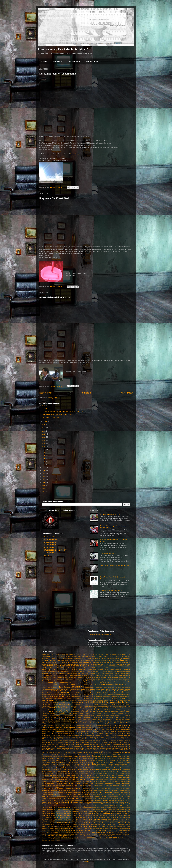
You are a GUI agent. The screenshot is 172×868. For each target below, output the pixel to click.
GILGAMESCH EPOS (119, 719)
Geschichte (94, 719)
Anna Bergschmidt (104, 662)
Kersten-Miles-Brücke (121, 746)
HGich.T (107, 735)
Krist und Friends (120, 750)
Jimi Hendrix (86, 743)
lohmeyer (58, 760)
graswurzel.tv (68, 723)
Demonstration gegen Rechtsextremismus (98, 687)
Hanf (129, 730)
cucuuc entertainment (48, 685)
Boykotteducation (74, 675)
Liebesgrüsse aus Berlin (49, 759)
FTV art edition (79, 714)
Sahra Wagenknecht (55, 800)
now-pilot (121, 774)
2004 (44, 489)
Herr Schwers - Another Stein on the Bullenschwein (70, 735)
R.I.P (64, 790)
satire (92, 800)
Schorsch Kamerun (54, 806)
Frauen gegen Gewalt (87, 712)
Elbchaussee (126, 695)
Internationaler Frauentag (50, 741)
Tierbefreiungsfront (47, 825)
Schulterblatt (99, 806)
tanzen (128, 821)
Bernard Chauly (126, 672)
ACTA (85, 658)
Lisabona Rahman (111, 759)
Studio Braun (109, 817)
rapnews (122, 791)
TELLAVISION (61, 823)
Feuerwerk (123, 706)
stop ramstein (107, 816)
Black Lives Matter (103, 673)
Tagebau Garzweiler (60, 821)
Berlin (119, 672)
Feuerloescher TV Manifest (122, 704)
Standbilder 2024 (50, 537)
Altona (122, 660)
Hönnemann (114, 737)
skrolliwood (76, 811)
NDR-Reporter (111, 772)
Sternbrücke (82, 816)
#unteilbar (78, 655)
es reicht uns (70, 698)
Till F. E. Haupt (57, 825)
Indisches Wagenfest (98, 739)
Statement (52, 815)
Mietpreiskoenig (55, 770)
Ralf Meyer (102, 791)
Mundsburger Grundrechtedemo (112, 770)
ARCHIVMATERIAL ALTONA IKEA (121, 664)
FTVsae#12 (99, 714)
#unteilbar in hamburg (88, 655)
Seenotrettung (101, 808)
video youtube (102, 830)
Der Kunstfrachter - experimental (58, 74)
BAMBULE (67, 670)
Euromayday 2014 (107, 698)
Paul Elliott (54, 780)
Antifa (64, 664)
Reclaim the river (118, 793)
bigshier (58, 673)
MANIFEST (58, 61)
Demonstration (78, 687)
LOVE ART (85, 760)
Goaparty (80, 721)
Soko (102, 811)
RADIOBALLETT (75, 791)
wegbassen (89, 834)
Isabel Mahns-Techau (81, 741)
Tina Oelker (66, 825)
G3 (77, 717)
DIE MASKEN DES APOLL (101, 689)
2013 (44, 461)
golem (47, 723)
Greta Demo (79, 723)
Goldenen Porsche (125, 721)
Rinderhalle (65, 797)
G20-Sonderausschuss (68, 717)
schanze (105, 800)
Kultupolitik (49, 753)
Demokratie (68, 687)
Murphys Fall (127, 770)
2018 (44, 446)
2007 (44, 479)
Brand (81, 675)
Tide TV (128, 823)
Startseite (87, 393)
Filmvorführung (90, 708)
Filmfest (63, 708)
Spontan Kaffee (71, 814)
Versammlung (66, 830)
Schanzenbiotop (114, 800)
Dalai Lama (87, 685)
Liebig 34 (59, 759)
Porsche (92, 784)
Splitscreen (63, 814)
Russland (99, 798)
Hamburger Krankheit (79, 730)
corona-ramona (75, 683)
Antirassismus (71, 664)
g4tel (80, 717)
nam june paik (87, 772)
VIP (51, 832)
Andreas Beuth (68, 662)
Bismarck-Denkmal (72, 673)
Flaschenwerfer (126, 708)
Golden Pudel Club (101, 721)
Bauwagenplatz (64, 672)
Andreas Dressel (78, 662)
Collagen (128, 681)
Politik (71, 783)
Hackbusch (50, 726)
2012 (44, 464)
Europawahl (123, 698)
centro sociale (61, 679)
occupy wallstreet (71, 776)
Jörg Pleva (124, 743)
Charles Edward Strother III (85, 679)
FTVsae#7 (111, 715)
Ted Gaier (53, 823)
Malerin (100, 762)
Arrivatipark (104, 666)
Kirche (51, 748)
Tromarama (94, 825)
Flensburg (58, 710)
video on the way (91, 830)
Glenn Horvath (73, 721)
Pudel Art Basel (106, 788)
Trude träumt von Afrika (104, 825)
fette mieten (79, 702)
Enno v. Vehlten (115, 697)
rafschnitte (89, 790)
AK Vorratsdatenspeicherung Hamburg (113, 658)
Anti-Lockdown (58, 664)
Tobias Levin (77, 825)
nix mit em (61, 774)
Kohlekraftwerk (94, 748)
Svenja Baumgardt (94, 819)
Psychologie (92, 788)
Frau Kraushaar (75, 712)
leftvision (109, 757)
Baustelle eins (54, 672)
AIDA (99, 658)
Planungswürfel (126, 781)
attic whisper (101, 668)
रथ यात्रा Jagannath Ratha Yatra (110, 514)
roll (54, 798)
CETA (68, 679)
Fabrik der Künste (91, 700)
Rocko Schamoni (126, 797)
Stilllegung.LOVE (90, 816)
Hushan (64, 739)
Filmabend (45, 708)
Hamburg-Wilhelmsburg (73, 728)
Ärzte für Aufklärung (70, 668)
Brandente (87, 675)
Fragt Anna (98, 710)
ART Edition (115, 666)
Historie (44, 737)
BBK (81, 672)
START (44, 61)
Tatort (43, 823)
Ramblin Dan (109, 790)
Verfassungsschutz (51, 830)
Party (129, 777)
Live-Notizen (126, 758)
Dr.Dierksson (126, 693)
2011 (44, 467)
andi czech (60, 662)
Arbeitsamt (89, 664)
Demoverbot (122, 687)
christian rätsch (118, 679)
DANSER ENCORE (106, 685)
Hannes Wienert (46, 731)
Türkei (126, 825)
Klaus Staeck (65, 748)
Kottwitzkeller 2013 (78, 750)
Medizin (76, 766)
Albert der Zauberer (63, 660)
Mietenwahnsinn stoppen (122, 768)
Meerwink (81, 766)
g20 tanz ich (57, 717)
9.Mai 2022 (55, 658)
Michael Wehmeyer (76, 768)
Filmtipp (82, 708)
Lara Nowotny (74, 757)
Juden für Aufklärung (64, 745)
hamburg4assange (87, 728)
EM (97, 696)
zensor (98, 838)
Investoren (72, 741)
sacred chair (45, 800)
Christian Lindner (108, 679)
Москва (58, 840)
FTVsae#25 (78, 715)
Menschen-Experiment (111, 766)
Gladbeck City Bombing (62, 721)
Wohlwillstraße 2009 (105, 836)
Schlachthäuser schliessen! (110, 804)
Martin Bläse (100, 764)
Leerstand (103, 757)
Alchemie (72, 660)
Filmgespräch (70, 708)
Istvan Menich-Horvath (94, 741)
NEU (117, 772)
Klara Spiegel (57, 748)
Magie (49, 762)
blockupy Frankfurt (121, 673)
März (46, 421)
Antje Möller (79, 664)
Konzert (55, 750)
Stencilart (75, 816)
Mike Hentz (63, 770)
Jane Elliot (65, 743)
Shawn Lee (108, 808)
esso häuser (79, 698)
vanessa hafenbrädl (114, 828)
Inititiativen (108, 739)
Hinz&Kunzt (127, 735)
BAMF (107, 670)
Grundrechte (94, 723)
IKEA (74, 739)
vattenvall (128, 828)
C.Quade (121, 677)
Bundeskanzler (64, 677)
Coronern (83, 683)
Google (51, 723)
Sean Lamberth (82, 808)
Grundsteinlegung (103, 723)
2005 (44, 486)
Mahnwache (55, 762)
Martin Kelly (108, 764)
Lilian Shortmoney (100, 758)
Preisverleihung (109, 784)
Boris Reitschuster (59, 675)
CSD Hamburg (111, 683)
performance (76, 780)
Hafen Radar (62, 726)
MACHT (128, 760)
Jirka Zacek (93, 743)
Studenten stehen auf (71, 817)
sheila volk (122, 808)
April (45, 409)
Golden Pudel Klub (114, 721)
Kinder (44, 748)
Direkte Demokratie (82, 691)
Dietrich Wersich (65, 691)
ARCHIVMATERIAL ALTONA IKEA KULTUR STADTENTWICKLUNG (66, 666)
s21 (129, 798)
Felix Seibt (49, 702)
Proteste (58, 788)
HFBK (103, 735)
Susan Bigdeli (53, 819)
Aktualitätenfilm (47, 660)
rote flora (63, 798)
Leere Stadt (95, 757)
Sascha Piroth (85, 800)
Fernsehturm (62, 702)
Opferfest (82, 778)
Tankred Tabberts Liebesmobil (98, 821)
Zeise (79, 838)
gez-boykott (104, 719)
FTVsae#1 (92, 714)
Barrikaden (118, 670)
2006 (44, 482)
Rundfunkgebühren (91, 798)
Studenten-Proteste (84, 817)
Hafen (56, 726)
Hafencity (68, 726)
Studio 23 (102, 817)
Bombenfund (49, 675)
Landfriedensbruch (47, 757)
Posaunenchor (99, 784)
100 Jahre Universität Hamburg (118, 655)
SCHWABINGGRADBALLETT (111, 806)
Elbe (43, 696)
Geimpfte (45, 719)
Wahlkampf (45, 834)
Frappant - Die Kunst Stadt (54, 198)
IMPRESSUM (92, 61)
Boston (67, 675)
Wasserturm (67, 834)
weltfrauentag (97, 834)
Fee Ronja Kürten (122, 700)
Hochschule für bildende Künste (66, 737)
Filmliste (77, 708)
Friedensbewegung (48, 714)
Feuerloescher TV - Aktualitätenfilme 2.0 (64, 49)
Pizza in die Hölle (99, 782)
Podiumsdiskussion (48, 784)
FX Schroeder (125, 715)
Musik (70, 772)
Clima (123, 681)
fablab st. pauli (82, 700)
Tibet (123, 823)
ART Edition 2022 (59, 668)
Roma (57, 798)
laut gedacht (82, 757)
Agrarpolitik (94, 658)
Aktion (128, 658)
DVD (65, 695)
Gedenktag (127, 717)
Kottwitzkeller (68, 750)
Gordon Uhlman (59, 723)
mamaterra (106, 762)
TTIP (117, 825)
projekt (102, 786)
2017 (44, 449)
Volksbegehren (69, 832)
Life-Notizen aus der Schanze (70, 759)
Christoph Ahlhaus (91, 681)
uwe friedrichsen (94, 828)
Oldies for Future (109, 776)
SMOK (98, 811)
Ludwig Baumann (93, 760)
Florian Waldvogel (79, 710)
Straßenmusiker (54, 817)
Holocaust (79, 737)
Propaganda (109, 786)
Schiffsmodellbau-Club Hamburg (102, 802)
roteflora (69, 798)
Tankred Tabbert (84, 821)
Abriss (64, 658)
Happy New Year (105, 731)
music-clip (64, 772)
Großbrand (86, 723)
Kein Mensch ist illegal (107, 746)
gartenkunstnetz (111, 717)
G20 (51, 717)
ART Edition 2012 (125, 666)
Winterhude (45, 836)
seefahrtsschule (92, 808)
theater (91, 823)
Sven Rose (75, 819)
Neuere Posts (46, 393)
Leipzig (115, 757)
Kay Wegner (77, 746)
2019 (44, 443)
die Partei (111, 689)
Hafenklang (88, 726)
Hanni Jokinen (56, 731)
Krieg (114, 750)
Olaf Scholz (99, 776)
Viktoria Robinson (113, 830)
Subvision (122, 817)
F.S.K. (59, 700)
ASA (78, 668)
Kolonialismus (116, 748)
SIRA (114, 810)
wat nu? (83, 834)
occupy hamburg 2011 (59, 776)
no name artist (84, 774)
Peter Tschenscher (53, 782)
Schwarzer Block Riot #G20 (51, 808)
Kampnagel (50, 746)
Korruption (60, 750)
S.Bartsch (125, 798)
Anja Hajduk (94, 662)
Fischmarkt (118, 708)
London (63, 760)
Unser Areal (86, 828)
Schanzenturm (56, 802)
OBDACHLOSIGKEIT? (51, 417)
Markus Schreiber (71, 764)
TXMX (48, 827)
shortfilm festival (53, 810)
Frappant (118, 710)
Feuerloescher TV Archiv (120, 702)
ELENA (73, 697)
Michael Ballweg (56, 768)
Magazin (44, 762)
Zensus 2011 (104, 838)
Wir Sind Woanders (73, 836)
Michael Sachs (66, 768)
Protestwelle (85, 788)
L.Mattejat (119, 755)
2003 (44, 492)
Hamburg (118, 725)
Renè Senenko (111, 795)
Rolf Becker (49, 798)
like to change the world (86, 759)
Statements (60, 815)
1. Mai (106, 654)
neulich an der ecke (125, 772)
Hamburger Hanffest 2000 (66, 730)
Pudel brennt (115, 788)
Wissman (96, 836)
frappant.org (74, 154)
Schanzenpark (46, 802)
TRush (113, 825)
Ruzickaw (116, 798)
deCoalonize (127, 685)
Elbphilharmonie (50, 696)
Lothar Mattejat (77, 760)
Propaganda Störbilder (120, 786)
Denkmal (128, 687)
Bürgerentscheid (113, 677)
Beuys (54, 673)
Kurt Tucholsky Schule (68, 755)
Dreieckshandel (46, 695)
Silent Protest (62, 810)
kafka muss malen (113, 745)
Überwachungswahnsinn (89, 827)
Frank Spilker (105, 710)
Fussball (118, 715)
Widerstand (112, 834)
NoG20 (91, 774)
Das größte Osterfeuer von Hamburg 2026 (58, 414)
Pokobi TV (59, 784)
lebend (89, 757)
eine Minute (112, 695)
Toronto (83, 825)
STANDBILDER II (50, 542)
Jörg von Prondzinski (52, 745)
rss (73, 798)
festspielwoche (71, 702)
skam (118, 810)
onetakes (76, 777)
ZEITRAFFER (91, 838)
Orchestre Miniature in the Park (93, 778)
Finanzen (104, 708)
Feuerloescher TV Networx (50, 706)
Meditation (70, 766)
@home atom (46, 655)
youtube (74, 838)
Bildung (64, 673)
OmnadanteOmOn (47, 778)
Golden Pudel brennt (89, 721)
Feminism (55, 702)
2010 (44, 470)
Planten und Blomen (113, 782)
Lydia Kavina (116, 760)
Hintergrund (120, 735)
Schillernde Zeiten (48, 804)
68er (50, 658)
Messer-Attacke (46, 768)
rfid (53, 796)
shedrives (115, 808)
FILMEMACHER (55, 708)
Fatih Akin (113, 700)
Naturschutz (103, 772)
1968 (57, 656)
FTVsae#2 (58, 715)
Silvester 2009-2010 (72, 810)
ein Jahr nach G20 (90, 695)
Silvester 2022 (100, 810)
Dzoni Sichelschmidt (73, 695)
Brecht (106, 675)
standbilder (45, 815)
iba (68, 739)
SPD (129, 811)
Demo (61, 687)
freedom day (109, 712)
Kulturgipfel (80, 753)
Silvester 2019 (91, 810)
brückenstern (123, 675)
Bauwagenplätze (74, 672)
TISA (71, 825)
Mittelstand (70, 770)
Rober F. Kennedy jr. (96, 797)
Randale (117, 790)
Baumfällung (46, 672)
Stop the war (115, 816)
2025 (44, 425)
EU (84, 698)
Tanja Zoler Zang (74, 821)
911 (60, 658)
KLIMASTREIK (80, 748)
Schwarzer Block (125, 806)
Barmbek (112, 670)
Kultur (55, 753)
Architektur (95, 664)
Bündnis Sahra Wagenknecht (77, 677)
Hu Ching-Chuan (56, 739)
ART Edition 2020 (48, 668)
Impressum (88, 739)
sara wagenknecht (75, 800)
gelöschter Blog (52, 719)
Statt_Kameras (68, 816)
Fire (114, 708)
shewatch (45, 809)
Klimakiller (72, 748)
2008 (44, 476)
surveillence (45, 819)
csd (98, 683)
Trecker (88, 825)
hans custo (72, 731)
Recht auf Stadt (90, 793)
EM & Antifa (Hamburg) (107, 553)
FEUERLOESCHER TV (98, 702)
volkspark (76, 832)
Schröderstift (64, 806)
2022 (44, 434)
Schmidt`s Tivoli (122, 804)
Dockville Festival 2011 (53, 693)
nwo (129, 774)
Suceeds (128, 817)
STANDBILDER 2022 (51, 539)
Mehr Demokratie (90, 766)
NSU (126, 774)
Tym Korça (54, 827)
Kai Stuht (122, 745)
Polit (66, 784)
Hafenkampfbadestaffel (78, 726)
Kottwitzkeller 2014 (90, 750)
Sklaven (122, 810)
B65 (55, 670)
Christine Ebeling (66, 681)
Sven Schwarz (83, 819)
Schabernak (98, 800)
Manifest (124, 762)
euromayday (97, 698)
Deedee (44, 687)
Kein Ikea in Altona (94, 746)
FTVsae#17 (45, 715)
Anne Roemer (49, 664)
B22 (52, 670)
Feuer (86, 702)
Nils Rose (54, 774)
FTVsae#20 (65, 715)
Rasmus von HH (52, 793)
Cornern (44, 683)
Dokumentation (65, 693)
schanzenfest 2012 (125, 800)
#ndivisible (72, 655)
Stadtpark (113, 813)
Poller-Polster (85, 784)
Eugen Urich (89, 698)
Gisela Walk (52, 721)
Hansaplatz (95, 731)
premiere (118, 784)
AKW (55, 660)
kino (47, 748)
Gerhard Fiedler (86, 719)
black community (91, 673)
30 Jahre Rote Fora (121, 656)
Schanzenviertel (66, 802)
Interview (66, 741)
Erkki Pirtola (48, 698)
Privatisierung (75, 786)
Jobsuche (99, 743)
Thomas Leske (107, 823)
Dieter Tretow (56, 691)
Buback (44, 677)
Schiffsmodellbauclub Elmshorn (121, 802)
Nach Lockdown (78, 772)
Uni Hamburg (70, 828)
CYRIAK (57, 685)
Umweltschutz (46, 828)
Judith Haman (75, 744)
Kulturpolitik (88, 753)
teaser (47, 823)
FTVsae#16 (127, 714)
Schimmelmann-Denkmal (79, 804)
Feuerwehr (115, 706)
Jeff (80, 742)
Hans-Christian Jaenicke (84, 731)
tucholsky (122, 825)
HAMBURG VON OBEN (56, 728)
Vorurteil (114, 832)
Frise (56, 714)
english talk (107, 697)
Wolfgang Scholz (53, 838)
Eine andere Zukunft (102, 695)
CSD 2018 (103, 683)
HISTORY (50, 737)
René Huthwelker (94, 795)
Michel (85, 768)
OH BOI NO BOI (89, 776)
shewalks (128, 808)
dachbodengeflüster (65, 685)
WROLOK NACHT (63, 838)
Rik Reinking (58, 797)
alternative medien (100, 660)
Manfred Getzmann (115, 762)
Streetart (62, 817)
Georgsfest (79, 719)
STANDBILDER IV (50, 547)
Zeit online (84, 838)
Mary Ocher (45, 766)
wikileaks (119, 834)
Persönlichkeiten (88, 779)
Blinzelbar (112, 673)
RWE (120, 798)
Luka (100, 760)
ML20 (75, 770)
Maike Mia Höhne (85, 762)
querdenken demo (56, 790)
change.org (73, 679)
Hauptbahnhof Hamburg (64, 733)
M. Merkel (123, 760)
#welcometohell (99, 655)
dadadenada (79, 685)
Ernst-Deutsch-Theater (59, 698)
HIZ (55, 737)
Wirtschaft (82, 836)
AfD (89, 658)
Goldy (43, 723)
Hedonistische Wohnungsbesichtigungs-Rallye (96, 733)
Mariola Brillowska (50, 764)
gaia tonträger (88, 717)
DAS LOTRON (118, 685)
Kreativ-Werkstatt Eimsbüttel (104, 750)
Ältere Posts (127, 393)
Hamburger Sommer (104, 730)
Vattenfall (122, 828)
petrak (62, 782)
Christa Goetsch (98, 679)
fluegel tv (87, 710)
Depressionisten (46, 689)
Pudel (98, 788)
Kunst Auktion (112, 753)
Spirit (58, 814)
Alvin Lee (54, 662)
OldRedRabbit (119, 776)
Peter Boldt (102, 780)
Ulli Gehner (126, 827)
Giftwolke (110, 719)
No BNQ (68, 774)
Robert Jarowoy (107, 796)
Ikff (77, 739)
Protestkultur (68, 788)
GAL (94, 717)
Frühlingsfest (61, 714)
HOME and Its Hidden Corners (99, 737)
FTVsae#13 (106, 714)
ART (109, 666)
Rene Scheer (103, 795)
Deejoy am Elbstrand (52, 687)
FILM (129, 706)
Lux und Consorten (107, 760)
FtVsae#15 (120, 714)
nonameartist (98, 774)
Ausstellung (46, 670)
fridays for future (120, 712)
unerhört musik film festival (57, 828)
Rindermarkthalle (74, 797)
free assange (100, 712)
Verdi (43, 830)
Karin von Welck (59, 746)
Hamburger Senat (92, 730)
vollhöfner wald (84, 832)
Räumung (82, 793)
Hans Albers (65, 731)
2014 (44, 458)
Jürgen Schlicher (103, 745)
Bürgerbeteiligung (102, 677)
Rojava (44, 798)
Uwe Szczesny (104, 828)
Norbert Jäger (114, 774)
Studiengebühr (94, 817)
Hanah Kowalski (115, 730)
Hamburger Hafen (125, 728)
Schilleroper (58, 804)
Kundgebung (97, 753)
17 (54, 656)
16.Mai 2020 (50, 656)
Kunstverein (46, 755)
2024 (44, 428)
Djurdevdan (105, 691)
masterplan (63, 766)
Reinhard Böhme (64, 795)
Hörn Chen (121, 737)
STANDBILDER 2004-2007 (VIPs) (55, 550)
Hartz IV (54, 733)
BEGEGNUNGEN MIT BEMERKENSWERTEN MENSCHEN (99, 672)
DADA (73, 685)
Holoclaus (85, 737)
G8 (83, 717)
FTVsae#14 (113, 714)
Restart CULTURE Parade (123, 795)
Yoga (70, 838)
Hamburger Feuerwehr (111, 728)
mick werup (102, 768)
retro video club (47, 796)
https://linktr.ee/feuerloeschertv (100, 634)
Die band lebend (73, 689)
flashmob (45, 710)
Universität (78, 828)
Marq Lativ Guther (90, 764)
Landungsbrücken (58, 757)
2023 (44, 431)
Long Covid (68, 760)
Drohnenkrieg (54, 695)
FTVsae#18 (52, 715)
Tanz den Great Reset (119, 821)
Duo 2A (61, 695)
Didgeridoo (65, 689)
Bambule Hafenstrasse (79, 670)
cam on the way (51, 679)
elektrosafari (66, 696)
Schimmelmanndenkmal (94, 804)
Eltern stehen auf (91, 697)
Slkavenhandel (84, 811)
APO (84, 664)
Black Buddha (82, 673)
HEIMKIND (123, 733)
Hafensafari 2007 (107, 726)
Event (129, 698)
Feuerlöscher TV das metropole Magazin (82, 706)
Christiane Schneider (54, 681)
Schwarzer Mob (65, 808)
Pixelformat (89, 782)
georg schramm (71, 719)
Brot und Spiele (113, 675)
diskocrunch (97, 691)
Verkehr (59, 830)
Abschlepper (70, 658)
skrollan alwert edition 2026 (54, 811)
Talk (67, 821)
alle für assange (80, 660)
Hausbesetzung (78, 733)
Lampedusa (127, 755)
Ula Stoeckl (110, 827)
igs (70, 739)
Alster (93, 660)
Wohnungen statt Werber (118, 836)
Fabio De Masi (73, 700)
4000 (47, 658)
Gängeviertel (101, 717)
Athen (95, 668)
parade (124, 777)
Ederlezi (81, 695)
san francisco (66, 800)
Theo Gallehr (98, 823)
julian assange (85, 744)
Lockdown (51, 760)
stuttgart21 (116, 817)
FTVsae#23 (72, 715)
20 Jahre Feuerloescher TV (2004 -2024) (72, 656)
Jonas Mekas (117, 742)
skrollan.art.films (67, 811)
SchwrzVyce (74, 808)
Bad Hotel (60, 670)
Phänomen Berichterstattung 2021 (75, 782)
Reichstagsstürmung (53, 795)
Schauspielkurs (88, 802)
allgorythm (88, 660)
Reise (71, 795)
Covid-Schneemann (91, 683)
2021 (44, 437)
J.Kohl (102, 741)
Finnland (110, 708)
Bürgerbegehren (91, 677)
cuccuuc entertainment (123, 683)
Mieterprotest (46, 770)
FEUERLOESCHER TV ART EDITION (85, 704)
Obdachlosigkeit (47, 776)
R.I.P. (68, 790)
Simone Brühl (108, 810)
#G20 (52, 654)
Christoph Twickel (115, 681)
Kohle (87, 748)
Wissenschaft (89, 836)
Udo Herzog (101, 827)
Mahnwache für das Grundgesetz (69, 762)
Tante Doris (110, 821)
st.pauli (93, 813)
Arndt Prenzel (97, 666)
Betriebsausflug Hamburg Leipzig (111, 591)
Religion (86, 795)
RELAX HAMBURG (78, 795)
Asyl (91, 668)
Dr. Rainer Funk (107, 693)
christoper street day (78, 681)
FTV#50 (86, 714)
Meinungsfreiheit (100, 766)
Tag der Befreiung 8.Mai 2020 (116, 819)
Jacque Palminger (110, 741)
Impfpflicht (82, 739)
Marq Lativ (80, 764)
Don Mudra (74, 693)
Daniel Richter (95, 685)
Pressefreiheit (126, 784)
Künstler (127, 753)
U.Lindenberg (62, 827)
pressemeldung (57, 786)
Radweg (83, 791)
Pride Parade (67, 786)
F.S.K (56, 700)
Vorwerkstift (120, 832)
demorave (115, 687)
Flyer (92, 710)
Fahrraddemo (106, 700)
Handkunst (124, 730)
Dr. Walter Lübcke (117, 693)
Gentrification (61, 719)
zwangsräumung (51, 840)
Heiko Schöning (114, 733)
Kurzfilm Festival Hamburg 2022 (105, 755)
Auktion (107, 668)
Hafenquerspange (97, 726)
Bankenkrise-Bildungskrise (55, 297)
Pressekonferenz (47, 786)
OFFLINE (80, 776)
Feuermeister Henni (100, 706)
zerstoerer (113, 838)
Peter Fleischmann (121, 780)
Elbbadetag (119, 695)
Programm (96, 786)
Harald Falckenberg (116, 731)
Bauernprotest (126, 670)
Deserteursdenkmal (56, 689)
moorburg (86, 770)
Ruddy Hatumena (80, 798)
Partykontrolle (46, 780)
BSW (129, 675)
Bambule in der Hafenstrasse (96, 670)
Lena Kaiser (122, 757)
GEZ (99, 719)
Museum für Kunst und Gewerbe (51, 772)
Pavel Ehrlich (68, 780)
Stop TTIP (122, 815)
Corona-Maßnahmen (62, 683)
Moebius (80, 770)
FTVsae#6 (105, 715)
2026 (44, 406)
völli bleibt (92, 832)
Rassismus (60, 793)
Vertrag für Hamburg (78, 830)
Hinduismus (113, 735)
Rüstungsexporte (108, 798)
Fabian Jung (65, 700)
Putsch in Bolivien (125, 788)
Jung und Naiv (94, 745)
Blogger (87, 861)
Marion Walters (60, 764)
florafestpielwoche (67, 710)
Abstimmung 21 (78, 658)
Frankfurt (112, 710)
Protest (50, 788)
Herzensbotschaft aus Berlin (93, 735)
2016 (44, 452)
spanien (125, 811)
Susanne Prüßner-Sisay (64, 819)
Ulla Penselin (118, 827)
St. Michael (86, 813)
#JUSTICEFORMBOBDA (62, 655)
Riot (80, 797)
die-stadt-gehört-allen (121, 689)
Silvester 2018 (82, 810)
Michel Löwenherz (93, 768)
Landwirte (66, 757)
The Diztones (70, 823)
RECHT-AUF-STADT (104, 792)
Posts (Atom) (52, 398)
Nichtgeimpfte (46, 774)
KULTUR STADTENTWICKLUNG (67, 753)
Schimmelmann (67, 804)
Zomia (44, 840)
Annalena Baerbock (122, 662)
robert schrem (116, 797)
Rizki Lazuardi (85, 797)
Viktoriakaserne (123, 830)
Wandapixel (52, 834)
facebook (99, 700)
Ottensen (112, 777)
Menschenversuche (124, 766)
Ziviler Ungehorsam (124, 838)
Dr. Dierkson (98, 693)
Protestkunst (76, 788)
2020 (44, 440)
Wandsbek (59, 834)
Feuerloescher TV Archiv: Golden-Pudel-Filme (57, 704)
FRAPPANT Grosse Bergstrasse (57, 712)
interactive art (126, 739)
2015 (44, 455)
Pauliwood (60, 780)
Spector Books (46, 814)
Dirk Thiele (91, 691)
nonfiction (106, 774)
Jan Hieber (49, 742)
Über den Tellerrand (73, 827)
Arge (91, 666)
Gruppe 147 (111, 723)
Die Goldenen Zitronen (86, 689)
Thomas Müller (117, 823)
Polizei (77, 784)
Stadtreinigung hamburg (124, 814)
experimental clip (48, 700)
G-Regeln (44, 717)
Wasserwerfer (75, 834)
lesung (128, 757)
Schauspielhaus (78, 802)
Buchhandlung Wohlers (53, 677)
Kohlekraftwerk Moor (105, 748)
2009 (44, 473)
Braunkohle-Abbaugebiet (97, 675)
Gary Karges (120, 717)
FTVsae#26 (85, 715)
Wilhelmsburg (126, 834)
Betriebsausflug (47, 673)
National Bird (96, 772)
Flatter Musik (51, 710)
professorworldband (86, 786)
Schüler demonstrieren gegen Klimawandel (81, 806)
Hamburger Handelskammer (50, 730)
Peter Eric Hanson (110, 780)
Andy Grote (86, 662)
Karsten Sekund (69, 746)
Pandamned (118, 778)
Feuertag (109, 706)
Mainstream (94, 762)
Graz (74, 723)
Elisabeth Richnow (80, 697)
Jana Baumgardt (57, 743)
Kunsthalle (120, 753)
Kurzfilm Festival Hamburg (84, 755)
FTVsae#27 (92, 715)
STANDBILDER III (50, 545)
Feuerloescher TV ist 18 (106, 704)
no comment (75, 774)
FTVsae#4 (99, 715)
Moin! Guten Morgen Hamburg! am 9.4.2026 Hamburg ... (63, 411)
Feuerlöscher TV (64, 706)
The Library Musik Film (82, 823)
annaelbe (113, 662)
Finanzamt (98, 708)
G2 (48, 717)
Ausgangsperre (114, 668)
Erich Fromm (124, 697)
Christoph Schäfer (103, 681)
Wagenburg (127, 832)
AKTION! (47, 555)
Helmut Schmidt (51, 735)
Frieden (128, 712)
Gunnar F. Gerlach (120, 723)
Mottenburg (98, 770)
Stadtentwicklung (103, 813)
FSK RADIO (70, 714)
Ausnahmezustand (125, 668)
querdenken (46, 790)
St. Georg (79, 813)
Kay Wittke (84, 746)
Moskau (91, 770)
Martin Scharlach (116, 764)
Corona (50, 683)
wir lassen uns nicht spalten (58, 836)
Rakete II (95, 791)
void (63, 832)
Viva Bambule (57, 832)
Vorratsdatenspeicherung (103, 832)
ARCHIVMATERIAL (105, 664)
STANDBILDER (49, 553)
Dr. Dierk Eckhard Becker (86, 693)
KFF (129, 746)
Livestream (45, 760)
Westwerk (105, 834)
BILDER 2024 (74, 61)
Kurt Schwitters (55, 755)
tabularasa (104, 819)
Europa (116, 698)
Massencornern (54, 766)
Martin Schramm (126, 764)
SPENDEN (53, 814)
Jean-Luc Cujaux (74, 742)
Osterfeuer (106, 778)
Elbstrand (58, 696)
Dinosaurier (73, 691)
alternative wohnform (112, 660)
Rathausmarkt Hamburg (71, 793)
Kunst (104, 752)
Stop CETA (99, 816)
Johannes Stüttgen (107, 743)
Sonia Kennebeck (117, 811)
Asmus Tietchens (85, 668)
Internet (60, 741)
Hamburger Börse (99, 728)
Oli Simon (127, 776)
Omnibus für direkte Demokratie (62, 777)
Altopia (49, 662)
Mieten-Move (110, 768)
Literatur (119, 758)
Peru (97, 780)
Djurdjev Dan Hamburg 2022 (118, 691)
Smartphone (92, 811)
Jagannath (118, 741)
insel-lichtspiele (117, 739)
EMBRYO (101, 697)
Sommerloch (108, 811)
